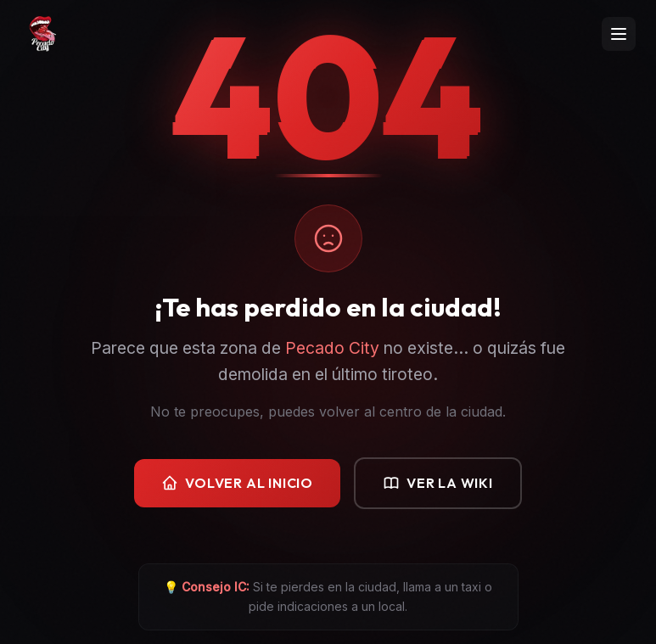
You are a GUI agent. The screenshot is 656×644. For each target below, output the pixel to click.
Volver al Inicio (237, 483)
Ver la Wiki (438, 483)
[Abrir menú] (619, 34)
